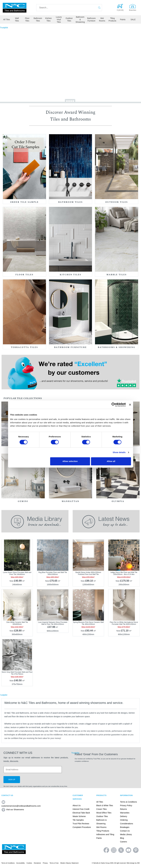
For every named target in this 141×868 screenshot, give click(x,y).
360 (138, 863)
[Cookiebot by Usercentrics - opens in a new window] (114, 405)
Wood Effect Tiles (104, 813)
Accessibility (21, 863)
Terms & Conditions (128, 802)
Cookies (29, 863)
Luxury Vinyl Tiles (59, 19)
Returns (123, 809)
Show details (119, 452)
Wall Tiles (17, 19)
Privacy (45, 863)
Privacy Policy (126, 805)
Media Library (126, 834)
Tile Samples (78, 820)
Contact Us (125, 831)
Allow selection (70, 461)
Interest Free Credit (81, 809)
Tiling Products (112, 19)
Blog (122, 838)
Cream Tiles (101, 809)
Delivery (124, 816)
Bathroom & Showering (80, 19)
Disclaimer (37, 863)
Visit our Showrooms (13, 810)
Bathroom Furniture (91, 19)
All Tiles (7, 19)
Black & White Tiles (105, 805)
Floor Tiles (27, 19)
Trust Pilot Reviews (81, 824)
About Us (77, 805)
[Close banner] (130, 405)
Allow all (111, 461)
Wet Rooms (102, 19)
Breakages (125, 827)
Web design (131, 863)
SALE (133, 19)
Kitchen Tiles (49, 19)
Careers (123, 842)
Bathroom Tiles (38, 19)
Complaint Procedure (82, 827)
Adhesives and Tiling (105, 834)
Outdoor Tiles (69, 19)
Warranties (125, 813)
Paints (123, 19)
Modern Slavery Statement (69, 863)
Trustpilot (4, 28)
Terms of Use (54, 863)
